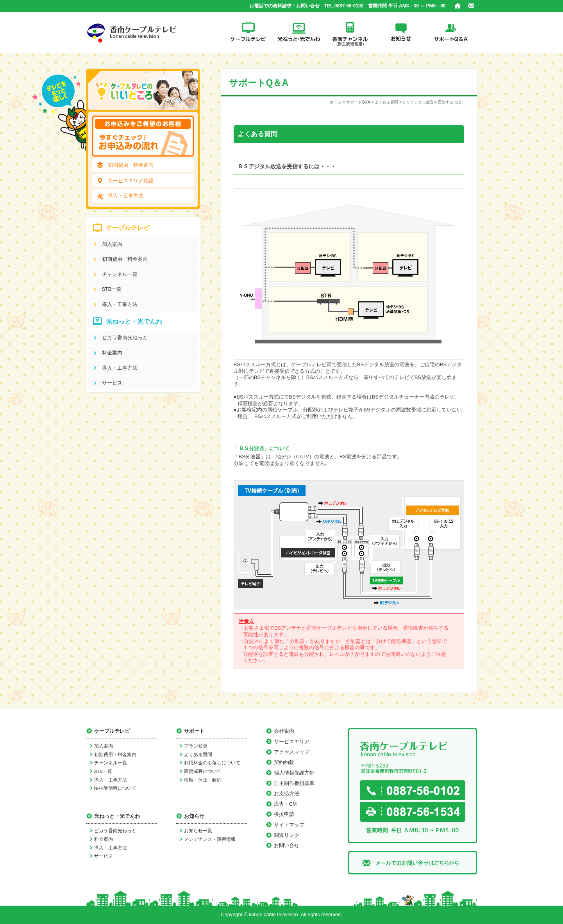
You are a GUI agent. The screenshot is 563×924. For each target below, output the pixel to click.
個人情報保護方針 (294, 773)
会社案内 (284, 731)
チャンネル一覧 (120, 274)
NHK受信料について (115, 788)
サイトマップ (289, 825)
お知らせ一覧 (198, 831)
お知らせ (401, 32)
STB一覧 (112, 289)
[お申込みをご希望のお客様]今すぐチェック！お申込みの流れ (143, 136)
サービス (112, 383)
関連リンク (287, 835)
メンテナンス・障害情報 (210, 839)
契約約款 (284, 762)
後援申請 (284, 814)
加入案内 (112, 244)
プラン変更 (196, 746)
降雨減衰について (203, 771)
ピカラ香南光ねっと (125, 337)
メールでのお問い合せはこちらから (413, 863)
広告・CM (285, 804)
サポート (194, 731)
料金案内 (112, 353)
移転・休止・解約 (203, 780)
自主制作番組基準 (294, 783)
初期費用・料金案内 (131, 165)
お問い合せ (471, 6)
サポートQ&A (358, 102)
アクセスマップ (292, 752)
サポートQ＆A (452, 32)
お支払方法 (287, 793)
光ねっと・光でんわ (299, 32)
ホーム (458, 6)
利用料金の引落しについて (212, 763)
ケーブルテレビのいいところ (143, 90)
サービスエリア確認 (131, 181)
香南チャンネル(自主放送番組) (350, 32)
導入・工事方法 (126, 196)
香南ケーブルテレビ (133, 32)
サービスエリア (292, 742)
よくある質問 (386, 102)
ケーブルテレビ (248, 32)
